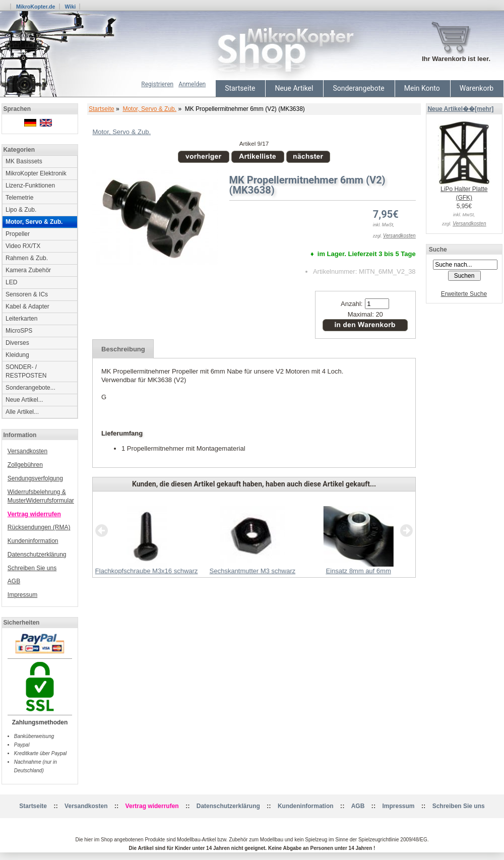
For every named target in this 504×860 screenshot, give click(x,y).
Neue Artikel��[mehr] (460, 109)
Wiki (70, 7)
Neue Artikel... (24, 400)
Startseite (240, 88)
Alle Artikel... (22, 412)
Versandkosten (27, 451)
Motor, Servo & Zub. (149, 109)
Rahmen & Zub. (27, 258)
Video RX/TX (23, 246)
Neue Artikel (294, 88)
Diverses (17, 343)
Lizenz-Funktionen (30, 186)
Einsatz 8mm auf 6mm (358, 571)
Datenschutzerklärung (37, 555)
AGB (14, 581)
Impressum (22, 595)
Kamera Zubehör (28, 270)
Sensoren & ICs (27, 294)
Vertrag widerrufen (34, 514)
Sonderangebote (358, 88)
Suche (438, 250)
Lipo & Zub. (21, 210)
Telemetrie (19, 198)
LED (11, 282)
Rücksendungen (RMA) (39, 527)
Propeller (18, 234)
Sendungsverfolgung (35, 478)
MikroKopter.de (36, 7)
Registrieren (157, 84)
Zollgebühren (25, 465)
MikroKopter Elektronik (36, 173)
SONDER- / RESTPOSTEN (26, 371)
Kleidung (17, 355)
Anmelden (192, 84)
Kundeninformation (33, 541)
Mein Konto (422, 88)
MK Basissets (24, 161)
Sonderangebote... (30, 388)
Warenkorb (477, 88)
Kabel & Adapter (27, 306)
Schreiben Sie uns (32, 568)
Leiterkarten (21, 319)
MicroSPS (19, 331)
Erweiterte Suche (464, 294)
